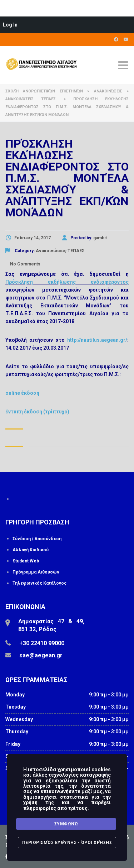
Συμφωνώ (66, 824)
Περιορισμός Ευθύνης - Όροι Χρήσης (67, 843)
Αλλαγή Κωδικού (31, 550)
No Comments (25, 264)
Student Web (26, 561)
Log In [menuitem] (10, 25)
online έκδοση (22, 393)
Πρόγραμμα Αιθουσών (36, 572)
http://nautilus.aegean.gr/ (97, 340)
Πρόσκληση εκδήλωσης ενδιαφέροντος (67, 282)
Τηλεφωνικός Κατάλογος (39, 583)
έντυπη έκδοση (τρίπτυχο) (37, 412)
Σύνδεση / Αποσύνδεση (37, 539)
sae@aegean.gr (41, 655)
